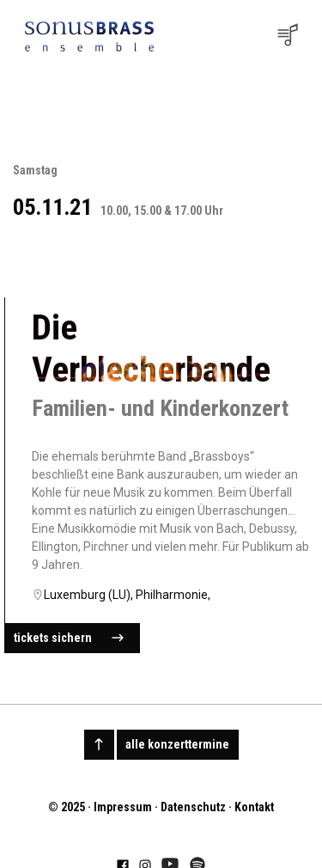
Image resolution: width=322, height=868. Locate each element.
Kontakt (254, 807)
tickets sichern (69, 638)
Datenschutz (193, 807)
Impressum (123, 807)
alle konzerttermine (177, 744)
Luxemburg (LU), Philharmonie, (127, 595)
